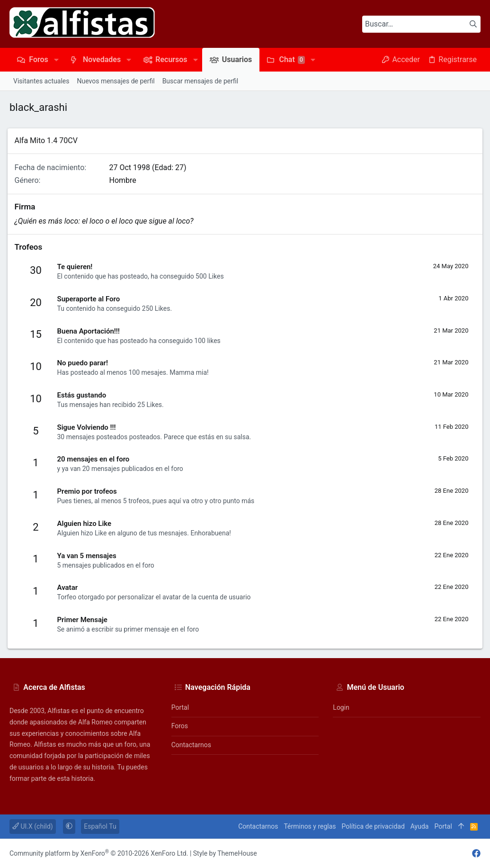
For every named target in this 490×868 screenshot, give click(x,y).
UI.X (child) (33, 826)
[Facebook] (476, 854)
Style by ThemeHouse (225, 853)
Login (341, 707)
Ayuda (420, 826)
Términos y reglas (310, 826)
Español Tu (100, 826)
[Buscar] (421, 24)
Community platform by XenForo (99, 853)
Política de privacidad (373, 826)
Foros (180, 726)
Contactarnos (191, 745)
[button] (56, 60)
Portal (180, 707)
